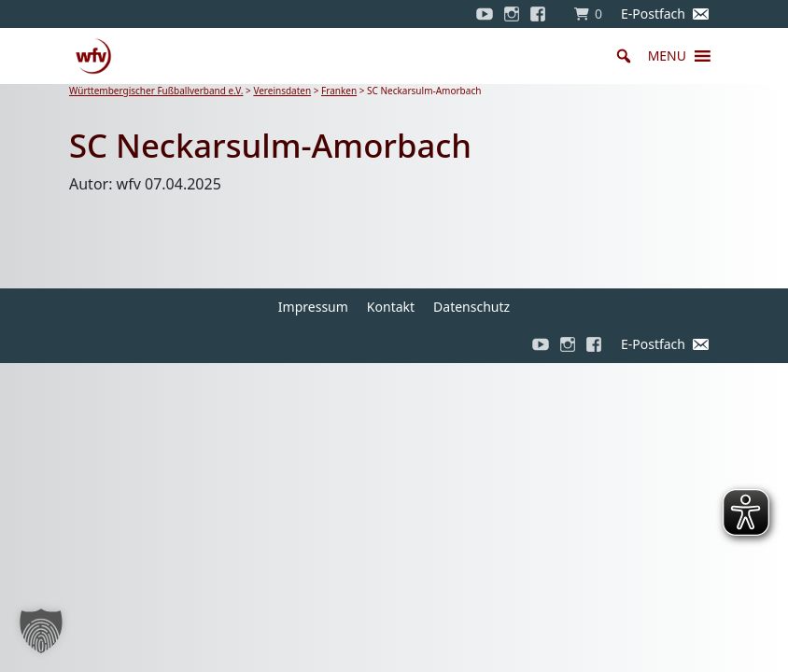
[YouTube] (485, 14)
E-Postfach (653, 14)
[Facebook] (542, 14)
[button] (667, 56)
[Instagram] (512, 14)
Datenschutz (471, 307)
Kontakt (391, 307)
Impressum (313, 307)
